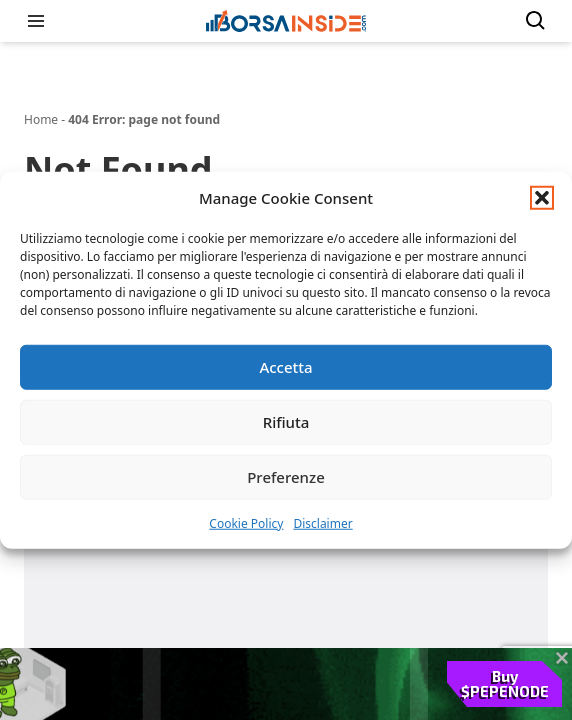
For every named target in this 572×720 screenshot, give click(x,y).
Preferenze (286, 477)
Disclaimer (322, 522)
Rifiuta (286, 422)
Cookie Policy (246, 522)
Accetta (285, 367)
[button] (542, 198)
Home (41, 119)
